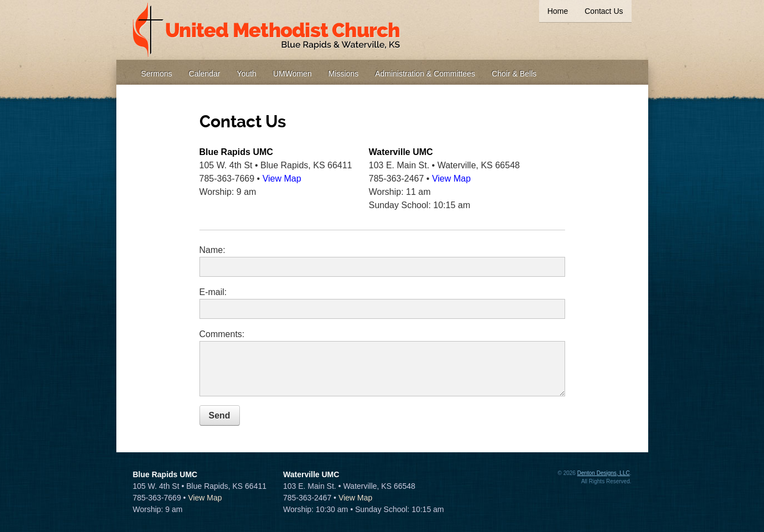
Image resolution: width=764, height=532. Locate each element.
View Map (282, 179)
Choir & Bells (514, 74)
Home (558, 11)
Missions (343, 74)
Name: (212, 250)
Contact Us (604, 11)
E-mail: (213, 292)
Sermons (157, 74)
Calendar (205, 74)
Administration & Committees (425, 74)
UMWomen (293, 74)
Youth (246, 74)
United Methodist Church (267, 30)
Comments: (222, 334)
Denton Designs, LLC (604, 473)
